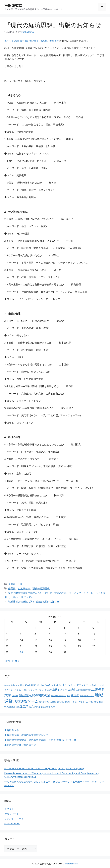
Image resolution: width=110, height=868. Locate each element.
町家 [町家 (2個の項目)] (17, 707)
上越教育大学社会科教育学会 (20, 745)
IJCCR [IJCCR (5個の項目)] (28, 685)
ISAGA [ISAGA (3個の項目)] (34, 685)
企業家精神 (24, 588)
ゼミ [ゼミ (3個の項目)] (26, 690)
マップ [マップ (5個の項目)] (31, 690)
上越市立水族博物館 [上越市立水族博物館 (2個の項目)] (83, 690)
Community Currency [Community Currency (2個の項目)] (12, 685)
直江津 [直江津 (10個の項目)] (24, 706)
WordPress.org (13, 823)
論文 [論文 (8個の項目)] (31, 706)
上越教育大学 (12, 730)
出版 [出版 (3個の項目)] (53, 696)
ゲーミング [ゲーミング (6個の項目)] (82, 685)
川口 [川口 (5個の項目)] (62, 702)
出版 (20, 584)
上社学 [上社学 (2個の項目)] (49, 690)
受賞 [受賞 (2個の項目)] (69, 696)
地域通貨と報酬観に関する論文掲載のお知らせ (34, 602)
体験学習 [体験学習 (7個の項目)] (24, 695)
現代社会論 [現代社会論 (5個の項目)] (10, 707)
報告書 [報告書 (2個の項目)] (42, 702)
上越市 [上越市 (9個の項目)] (72, 689)
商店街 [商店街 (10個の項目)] (75, 695)
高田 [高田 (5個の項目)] (53, 707)
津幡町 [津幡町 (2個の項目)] (101, 702)
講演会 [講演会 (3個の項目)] (37, 707)
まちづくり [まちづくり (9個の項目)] (69, 685)
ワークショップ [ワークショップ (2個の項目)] (41, 690)
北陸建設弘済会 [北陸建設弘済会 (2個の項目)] (61, 696)
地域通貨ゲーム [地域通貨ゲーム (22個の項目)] (26, 701)
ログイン (9, 809)
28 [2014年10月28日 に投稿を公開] (21, 652)
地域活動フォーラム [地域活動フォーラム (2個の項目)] (87, 696)
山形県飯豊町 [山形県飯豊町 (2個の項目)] (55, 702)
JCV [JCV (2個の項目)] (38, 685)
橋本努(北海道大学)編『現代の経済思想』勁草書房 (32, 41)
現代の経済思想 (41, 588)
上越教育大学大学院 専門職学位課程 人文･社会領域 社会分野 (40, 740)
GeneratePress (70, 864)
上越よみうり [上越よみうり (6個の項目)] (60, 690)
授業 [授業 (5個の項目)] (91, 702)
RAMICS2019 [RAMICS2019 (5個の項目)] (46, 685)
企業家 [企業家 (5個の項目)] (15, 696)
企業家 (12, 584)
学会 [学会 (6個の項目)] (47, 702)
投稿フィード (12, 814)
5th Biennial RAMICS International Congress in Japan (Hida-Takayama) (44, 768)
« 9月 (7, 661)
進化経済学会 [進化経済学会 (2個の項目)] (45, 707)
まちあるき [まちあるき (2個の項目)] (58, 685)
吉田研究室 (13, 6)
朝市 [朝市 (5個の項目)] (96, 702)
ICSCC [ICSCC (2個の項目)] (22, 685)
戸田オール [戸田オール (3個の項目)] (83, 702)
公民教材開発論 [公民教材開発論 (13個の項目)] (40, 695)
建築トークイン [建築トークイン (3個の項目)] (72, 702)
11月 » (15, 661)
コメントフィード (14, 819)
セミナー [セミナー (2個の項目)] (20, 690)
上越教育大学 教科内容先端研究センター (27, 735)
